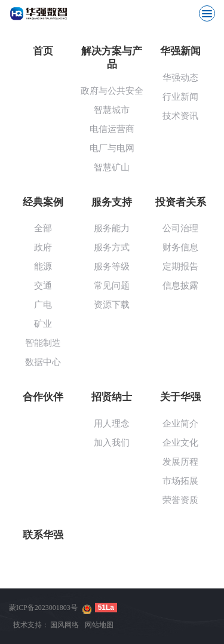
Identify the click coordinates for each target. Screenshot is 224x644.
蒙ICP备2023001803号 (43, 608)
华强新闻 (180, 51)
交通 (43, 286)
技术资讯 (180, 116)
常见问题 (112, 286)
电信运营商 (112, 129)
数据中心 (43, 362)
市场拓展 (180, 481)
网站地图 (99, 625)
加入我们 (112, 443)
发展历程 (180, 462)
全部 (43, 228)
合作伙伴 (43, 397)
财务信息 (180, 247)
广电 (43, 305)
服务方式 (112, 247)
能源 (43, 266)
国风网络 (65, 625)
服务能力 (112, 228)
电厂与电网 (112, 148)
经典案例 (43, 202)
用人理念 (112, 424)
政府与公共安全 (112, 91)
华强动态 (180, 78)
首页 (43, 51)
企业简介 (180, 424)
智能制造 (43, 343)
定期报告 (180, 266)
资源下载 (112, 305)
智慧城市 (112, 110)
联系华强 (43, 535)
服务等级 (112, 266)
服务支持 (112, 202)
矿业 (43, 324)
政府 (43, 247)
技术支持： (31, 625)
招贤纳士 (112, 397)
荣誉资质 (180, 500)
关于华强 (180, 397)
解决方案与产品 (112, 58)
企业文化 (180, 443)
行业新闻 (180, 97)
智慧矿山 (112, 167)
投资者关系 (181, 202)
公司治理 (180, 228)
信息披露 (180, 286)
